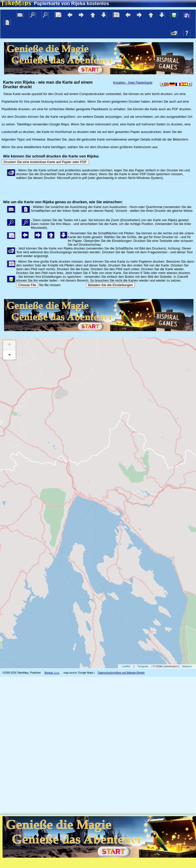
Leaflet (126, 666)
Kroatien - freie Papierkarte (133, 83)
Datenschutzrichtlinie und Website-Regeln (121, 673)
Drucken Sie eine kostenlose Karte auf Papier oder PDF (45, 162)
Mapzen (187, 666)
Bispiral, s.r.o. (52, 673)
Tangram (143, 666)
